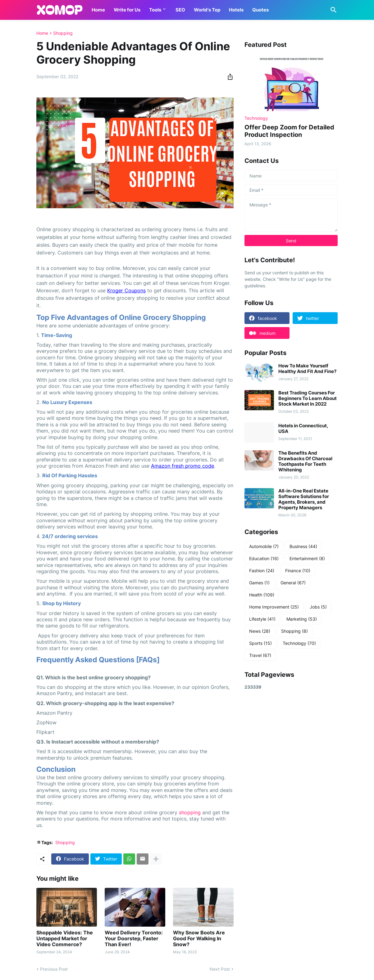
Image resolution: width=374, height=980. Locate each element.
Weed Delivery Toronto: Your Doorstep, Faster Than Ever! (134, 939)
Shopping (63, 33)
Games (259, 583)
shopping (190, 812)
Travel (260, 655)
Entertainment (307, 559)
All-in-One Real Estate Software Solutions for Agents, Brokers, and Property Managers (304, 499)
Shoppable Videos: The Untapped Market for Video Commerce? (65, 939)
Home (98, 10)
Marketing (302, 619)
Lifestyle (262, 619)
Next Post (220, 969)
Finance (298, 571)
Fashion (262, 571)
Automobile (264, 546)
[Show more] (156, 859)
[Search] (332, 10)
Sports (260, 643)
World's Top (207, 10)
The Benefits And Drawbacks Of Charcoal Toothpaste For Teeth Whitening (305, 461)
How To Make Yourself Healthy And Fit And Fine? (307, 369)
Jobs (318, 607)
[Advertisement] (291, 794)
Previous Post (54, 969)
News (260, 631)
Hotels (236, 10)
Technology (299, 643)
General (293, 583)
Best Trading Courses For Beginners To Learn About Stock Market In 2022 (308, 398)
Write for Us (127, 10)
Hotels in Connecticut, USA (303, 429)
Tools (155, 10)
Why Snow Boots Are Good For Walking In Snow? (199, 939)
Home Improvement (274, 607)
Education (264, 559)
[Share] (228, 77)
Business (303, 546)
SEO (180, 10)
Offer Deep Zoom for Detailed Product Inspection (289, 131)
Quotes (260, 10)
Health (262, 595)
